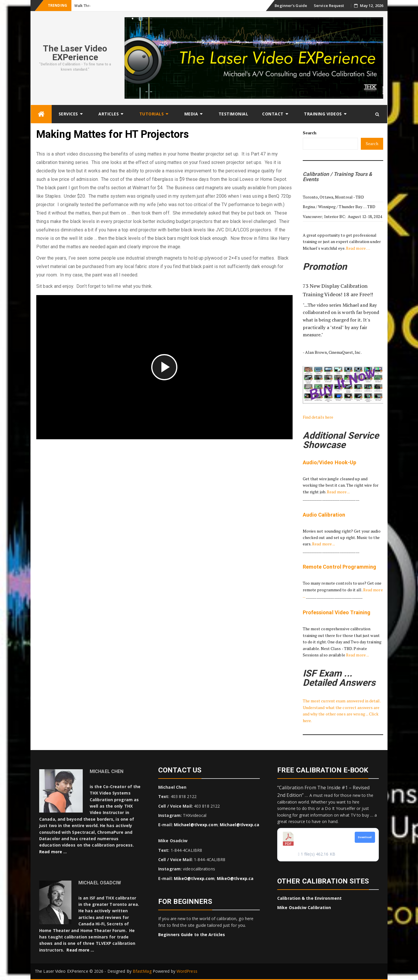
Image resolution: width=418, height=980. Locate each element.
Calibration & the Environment (309, 898)
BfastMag (142, 971)
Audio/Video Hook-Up (330, 462)
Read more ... (338, 492)
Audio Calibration (324, 515)
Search (310, 133)
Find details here (318, 417)
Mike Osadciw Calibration (304, 907)
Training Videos (323, 114)
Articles (109, 114)
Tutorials (152, 114)
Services (68, 114)
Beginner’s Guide (291, 6)
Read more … (358, 248)
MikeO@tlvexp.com (194, 878)
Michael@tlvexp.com (196, 825)
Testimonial (234, 114)
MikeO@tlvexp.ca (235, 878)
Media (191, 114)
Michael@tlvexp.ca (240, 825)
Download (365, 837)
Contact (273, 114)
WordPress (187, 971)
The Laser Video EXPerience (75, 53)
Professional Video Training (337, 612)
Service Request (329, 6)
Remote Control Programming (340, 567)
